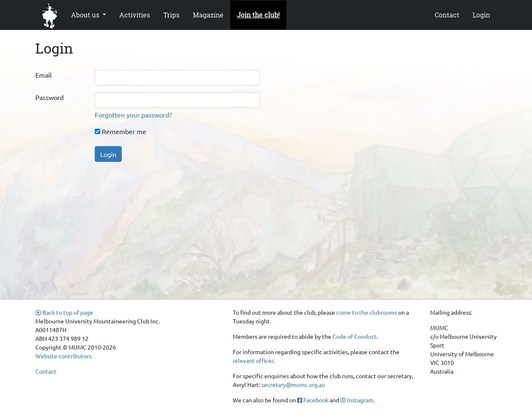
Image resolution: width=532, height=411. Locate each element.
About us (86, 15)
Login (481, 15)
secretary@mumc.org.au (293, 384)
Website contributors (63, 356)
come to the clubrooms (367, 312)
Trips (171, 15)
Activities (135, 15)
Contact (447, 15)
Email (43, 75)
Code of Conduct (355, 336)
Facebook (313, 400)
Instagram (357, 400)
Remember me (121, 131)
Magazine (208, 15)
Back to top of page (64, 312)
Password (49, 97)
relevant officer (253, 360)
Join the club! (258, 15)
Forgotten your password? (133, 115)
